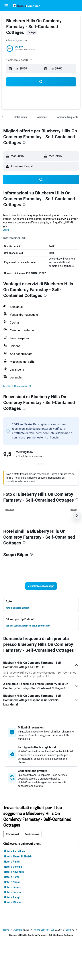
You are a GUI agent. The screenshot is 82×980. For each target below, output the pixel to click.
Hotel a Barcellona (14, 851)
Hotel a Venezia (13, 867)
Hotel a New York (14, 872)
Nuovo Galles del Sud (44, 930)
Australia (18, 930)
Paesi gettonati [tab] (32, 834)
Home (6, 930)
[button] (6, 6)
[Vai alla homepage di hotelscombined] (27, 6)
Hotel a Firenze (13, 887)
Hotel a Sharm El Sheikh (18, 857)
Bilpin (69, 930)
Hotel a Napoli (12, 882)
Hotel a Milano (12, 902)
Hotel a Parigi (12, 897)
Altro (6, 230)
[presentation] (24, 142)
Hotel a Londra (12, 892)
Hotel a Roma (12, 877)
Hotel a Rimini (12, 862)
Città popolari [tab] (12, 834)
